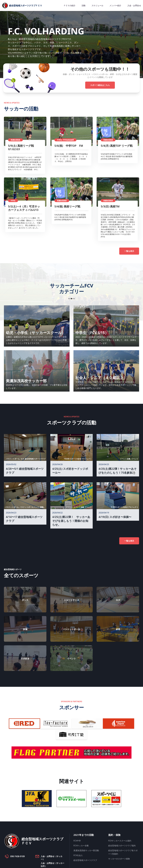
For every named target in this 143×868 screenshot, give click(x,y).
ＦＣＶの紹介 (70, 5)
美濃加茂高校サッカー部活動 (86, 850)
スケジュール (97, 5)
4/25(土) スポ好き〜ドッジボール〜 (70, 471)
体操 (25, 629)
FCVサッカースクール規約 (120, 841)
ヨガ (118, 600)
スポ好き (25, 658)
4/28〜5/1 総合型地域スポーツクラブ (25, 471)
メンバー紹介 (115, 5)
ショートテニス (71, 600)
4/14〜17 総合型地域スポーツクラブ (24, 519)
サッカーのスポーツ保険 (119, 859)
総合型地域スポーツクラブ (85, 860)
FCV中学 (77, 841)
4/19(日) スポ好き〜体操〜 (115, 517)
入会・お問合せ (134, 5)
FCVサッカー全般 (81, 846)
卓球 (118, 629)
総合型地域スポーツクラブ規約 (122, 846)
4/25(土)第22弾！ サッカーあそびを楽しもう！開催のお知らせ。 (71, 521)
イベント (71, 658)
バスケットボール (71, 629)
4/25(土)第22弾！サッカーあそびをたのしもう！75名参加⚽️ (118, 471)
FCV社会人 (78, 855)
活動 (83, 5)
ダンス (25, 600)
